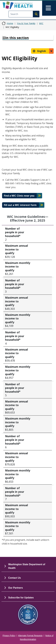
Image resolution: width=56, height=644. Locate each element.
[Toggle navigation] (49, 8)
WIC (41, 23)
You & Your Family (26, 23)
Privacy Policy (9, 636)
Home (10, 23)
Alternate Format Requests (30, 636)
